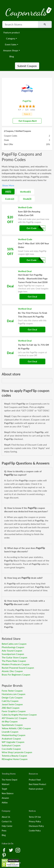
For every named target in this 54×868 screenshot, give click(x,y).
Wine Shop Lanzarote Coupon (17, 752)
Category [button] (11, 38)
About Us (6, 817)
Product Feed (35, 780)
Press (4, 831)
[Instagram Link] (18, 850)
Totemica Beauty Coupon (14, 756)
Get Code (32, 228)
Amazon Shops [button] (11, 50)
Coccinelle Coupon (11, 749)
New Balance (8, 793)
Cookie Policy (35, 831)
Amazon (5, 798)
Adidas (5, 803)
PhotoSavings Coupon (13, 647)
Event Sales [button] (11, 44)
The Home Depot (10, 780)
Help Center (7, 826)
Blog (12, 56)
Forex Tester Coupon (12, 691)
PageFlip (27, 101)
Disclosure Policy (36, 826)
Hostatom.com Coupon (14, 694)
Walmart (6, 784)
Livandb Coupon (10, 732)
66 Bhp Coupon (10, 721)
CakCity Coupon (10, 701)
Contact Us (7, 821)
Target (4, 789)
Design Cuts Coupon (12, 697)
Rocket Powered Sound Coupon (18, 668)
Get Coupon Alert (26, 121)
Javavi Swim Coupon (12, 704)
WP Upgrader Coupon (13, 742)
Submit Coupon (27, 66)
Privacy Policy (35, 821)
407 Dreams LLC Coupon (14, 718)
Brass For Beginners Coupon (16, 675)
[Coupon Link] (27, 219)
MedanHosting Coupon (14, 735)
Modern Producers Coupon (16, 664)
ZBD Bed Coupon (11, 708)
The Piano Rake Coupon (14, 661)
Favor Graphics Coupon (14, 711)
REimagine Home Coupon (15, 759)
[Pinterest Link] (4, 855)
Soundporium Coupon (13, 654)
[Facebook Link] (4, 850)
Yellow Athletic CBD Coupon (16, 728)
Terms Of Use (35, 817)
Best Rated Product (37, 784)
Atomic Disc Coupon (12, 671)
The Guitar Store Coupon (14, 657)
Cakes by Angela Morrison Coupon (19, 715)
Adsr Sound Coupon (12, 651)
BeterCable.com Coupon (14, 644)
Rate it (27, 114)
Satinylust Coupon (11, 745)
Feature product (12, 32)
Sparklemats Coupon (12, 725)
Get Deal (32, 297)
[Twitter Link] (11, 850)
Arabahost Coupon (11, 739)
